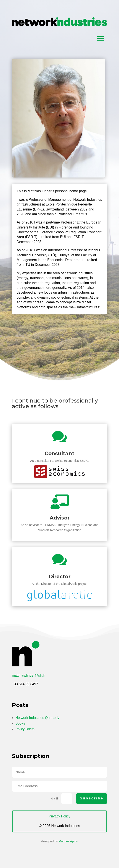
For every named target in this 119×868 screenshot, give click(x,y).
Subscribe (92, 798)
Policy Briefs (25, 729)
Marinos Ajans (68, 841)
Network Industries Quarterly (37, 718)
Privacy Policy (60, 816)
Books (20, 723)
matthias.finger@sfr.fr (28, 675)
